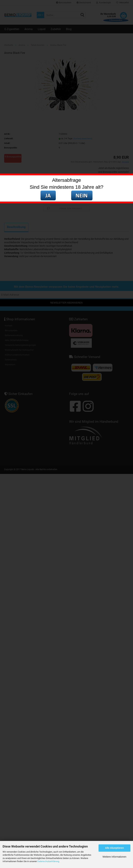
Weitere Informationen (114, 857)
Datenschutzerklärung (48, 861)
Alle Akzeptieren (114, 848)
